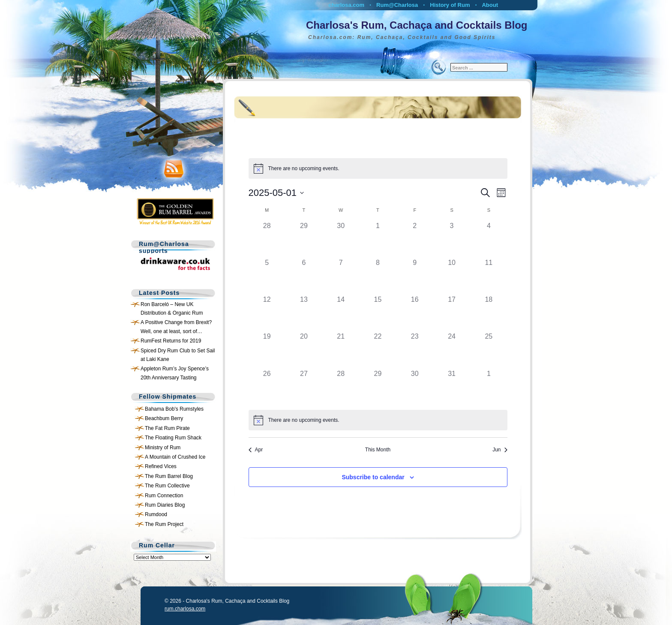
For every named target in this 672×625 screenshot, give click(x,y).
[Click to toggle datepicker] (276, 193)
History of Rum (450, 5)
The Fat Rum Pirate (167, 428)
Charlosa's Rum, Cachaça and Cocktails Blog (417, 25)
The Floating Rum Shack (173, 438)
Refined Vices (161, 466)
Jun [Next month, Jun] (500, 450)
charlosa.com (346, 5)
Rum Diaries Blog (165, 505)
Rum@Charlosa (397, 5)
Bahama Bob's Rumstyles (174, 409)
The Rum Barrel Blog (169, 476)
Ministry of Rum (163, 448)
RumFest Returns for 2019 (171, 341)
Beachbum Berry (164, 418)
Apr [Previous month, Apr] (256, 450)
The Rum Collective (167, 486)
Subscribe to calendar (373, 477)
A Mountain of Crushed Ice (175, 457)
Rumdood (156, 514)
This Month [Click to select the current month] (378, 450)
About (490, 5)
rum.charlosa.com (185, 609)
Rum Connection (164, 496)
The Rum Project (164, 524)
